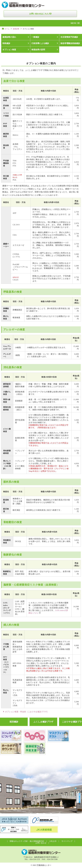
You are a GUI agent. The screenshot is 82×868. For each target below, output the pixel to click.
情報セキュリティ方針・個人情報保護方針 (27, 841)
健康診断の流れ (9, 37)
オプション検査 (9, 50)
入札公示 (53, 841)
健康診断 (16, 29)
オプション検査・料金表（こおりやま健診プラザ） (27, 712)
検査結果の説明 (38, 50)
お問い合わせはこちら (39, 14)
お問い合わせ (41, 843)
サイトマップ (67, 841)
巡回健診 (14, 722)
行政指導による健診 (40, 43)
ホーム (7, 29)
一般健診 (35, 37)
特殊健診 (6, 43)
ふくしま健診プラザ (43, 722)
